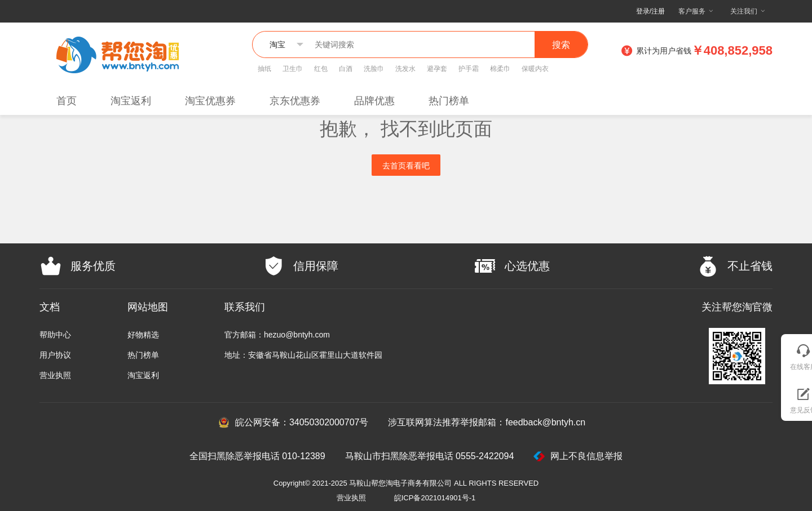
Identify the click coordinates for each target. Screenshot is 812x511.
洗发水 (405, 69)
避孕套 (437, 69)
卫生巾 (293, 69)
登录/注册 (650, 11)
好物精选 (143, 335)
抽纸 (264, 69)
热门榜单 (449, 101)
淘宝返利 (131, 101)
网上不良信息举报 (578, 456)
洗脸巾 (374, 69)
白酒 (346, 69)
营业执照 (55, 375)
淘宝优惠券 (210, 101)
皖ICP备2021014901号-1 (435, 498)
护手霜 (469, 69)
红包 (321, 69)
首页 (67, 101)
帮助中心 (55, 335)
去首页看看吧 (406, 166)
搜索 (561, 45)
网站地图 (148, 307)
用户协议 (55, 355)
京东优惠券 (295, 101)
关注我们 (744, 11)
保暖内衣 (535, 69)
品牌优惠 (374, 101)
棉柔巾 (500, 69)
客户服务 (692, 11)
